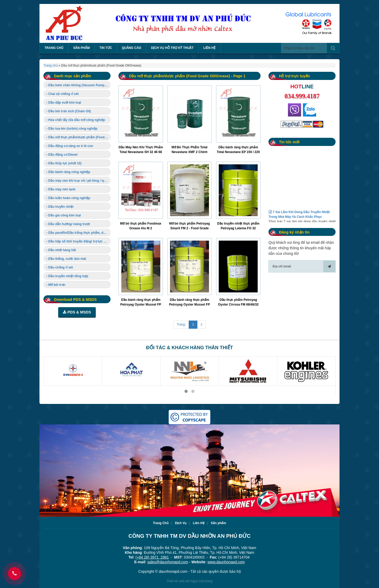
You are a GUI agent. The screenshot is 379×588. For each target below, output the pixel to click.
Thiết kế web (176, 581)
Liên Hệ (199, 523)
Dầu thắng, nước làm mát (66, 259)
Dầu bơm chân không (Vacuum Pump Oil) (78, 85)
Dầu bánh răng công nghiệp (68, 172)
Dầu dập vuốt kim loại (64, 103)
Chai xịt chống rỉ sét (63, 94)
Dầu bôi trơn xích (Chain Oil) (69, 111)
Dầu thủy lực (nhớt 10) (64, 163)
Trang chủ (51, 65)
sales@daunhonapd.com (168, 562)
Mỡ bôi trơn (56, 285)
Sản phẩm (218, 523)
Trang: (181, 325)
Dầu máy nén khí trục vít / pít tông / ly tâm (78, 181)
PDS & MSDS (77, 312)
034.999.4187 (302, 96)
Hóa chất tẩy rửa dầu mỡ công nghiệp (76, 120)
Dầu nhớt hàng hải (61, 250)
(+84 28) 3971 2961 (152, 557)
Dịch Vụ (181, 523)
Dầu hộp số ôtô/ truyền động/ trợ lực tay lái (78, 241)
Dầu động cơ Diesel (62, 155)
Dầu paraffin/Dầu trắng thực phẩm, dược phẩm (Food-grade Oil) (78, 233)
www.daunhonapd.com (226, 562)
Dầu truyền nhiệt (60, 207)
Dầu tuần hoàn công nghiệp (68, 198)
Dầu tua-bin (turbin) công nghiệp (72, 129)
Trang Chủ (161, 523)
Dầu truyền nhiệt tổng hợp (67, 276)
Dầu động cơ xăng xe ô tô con (70, 146)
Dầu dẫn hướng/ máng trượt (68, 224)
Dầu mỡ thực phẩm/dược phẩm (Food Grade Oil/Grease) (78, 137)
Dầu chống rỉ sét (60, 267)
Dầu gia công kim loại (64, 215)
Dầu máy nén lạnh (61, 189)
